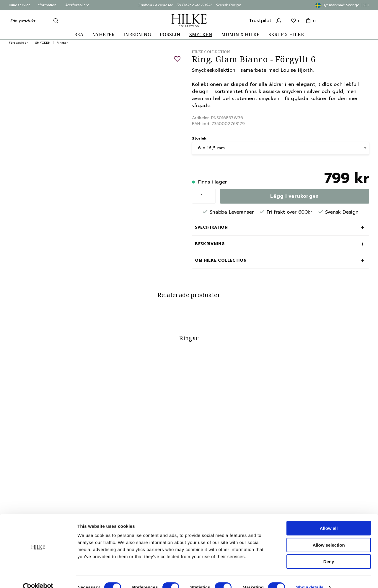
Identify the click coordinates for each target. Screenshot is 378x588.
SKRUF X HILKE (286, 35)
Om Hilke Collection (221, 260)
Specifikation (211, 227)
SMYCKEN (201, 35)
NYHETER (103, 35)
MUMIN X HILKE (240, 35)
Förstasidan (19, 43)
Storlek (199, 138)
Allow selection (329, 534)
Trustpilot (260, 21)
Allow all (329, 517)
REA (79, 35)
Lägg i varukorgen (294, 196)
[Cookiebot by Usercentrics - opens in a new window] (38, 576)
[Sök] (55, 21)
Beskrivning (210, 244)
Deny (329, 551)
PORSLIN (170, 35)
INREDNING (137, 35)
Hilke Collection (211, 52)
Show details (310, 576)
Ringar (62, 43)
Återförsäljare (77, 5)
